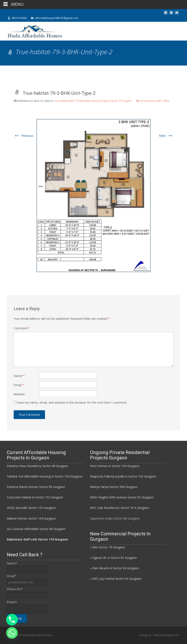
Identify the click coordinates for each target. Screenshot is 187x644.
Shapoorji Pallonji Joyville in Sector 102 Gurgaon (123, 476)
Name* (12, 563)
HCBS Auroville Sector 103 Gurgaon (31, 508)
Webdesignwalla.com (166, 635)
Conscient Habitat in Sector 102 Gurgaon (35, 497)
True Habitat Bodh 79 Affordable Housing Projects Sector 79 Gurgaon (93, 101)
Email (19, 385)
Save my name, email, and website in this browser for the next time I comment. (72, 402)
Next (166, 136)
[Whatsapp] (12, 633)
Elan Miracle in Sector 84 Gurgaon (116, 568)
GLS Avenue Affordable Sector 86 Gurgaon (36, 529)
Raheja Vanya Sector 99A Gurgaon (114, 487)
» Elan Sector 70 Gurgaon (107, 547)
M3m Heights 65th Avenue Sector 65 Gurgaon (122, 497)
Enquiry (12, 602)
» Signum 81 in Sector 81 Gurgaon (113, 558)
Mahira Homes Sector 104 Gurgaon (31, 518)
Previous (23, 136)
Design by (146, 635)
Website (19, 394)
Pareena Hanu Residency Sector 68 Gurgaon (37, 466)
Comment (22, 328)
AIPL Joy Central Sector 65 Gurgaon (117, 579)
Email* (11, 576)
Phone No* (15, 589)
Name (19, 376)
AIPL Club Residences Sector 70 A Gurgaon (120, 508)
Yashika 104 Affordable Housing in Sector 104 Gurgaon (45, 476)
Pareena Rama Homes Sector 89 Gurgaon (36, 487)
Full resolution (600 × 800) (154, 101)
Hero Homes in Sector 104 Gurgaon (115, 466)
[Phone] (12, 620)
